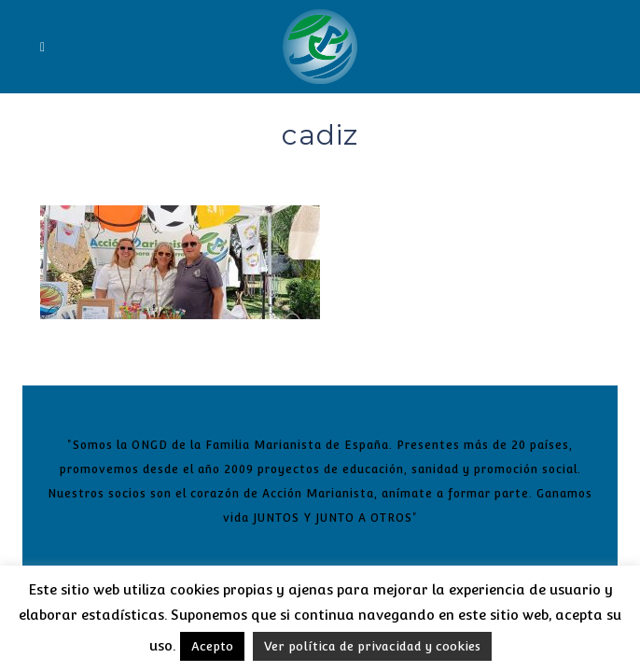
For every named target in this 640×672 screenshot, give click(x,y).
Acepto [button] (212, 646)
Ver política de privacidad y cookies (372, 646)
